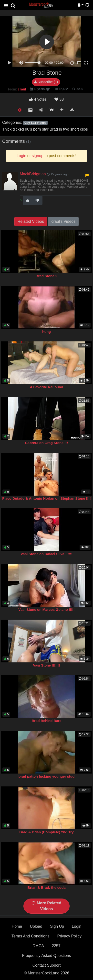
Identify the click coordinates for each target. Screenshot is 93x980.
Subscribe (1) (46, 82)
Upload (36, 926)
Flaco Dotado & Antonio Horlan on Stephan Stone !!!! (46, 499)
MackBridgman (33, 174)
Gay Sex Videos (35, 123)
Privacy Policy (70, 936)
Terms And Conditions (31, 936)
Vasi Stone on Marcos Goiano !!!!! (46, 610)
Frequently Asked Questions (46, 956)
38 (59, 99)
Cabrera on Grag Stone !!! (47, 443)
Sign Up (57, 926)
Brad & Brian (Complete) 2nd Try (46, 832)
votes (38, 99)
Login (77, 926)
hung (46, 332)
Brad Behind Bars (47, 721)
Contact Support (47, 965)
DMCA (38, 946)
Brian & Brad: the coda (47, 888)
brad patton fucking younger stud (46, 776)
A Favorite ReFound (46, 387)
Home (17, 926)
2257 (56, 946)
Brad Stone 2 (46, 276)
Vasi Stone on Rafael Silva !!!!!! (47, 554)
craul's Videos (63, 221)
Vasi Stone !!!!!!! (46, 665)
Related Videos (31, 221)
